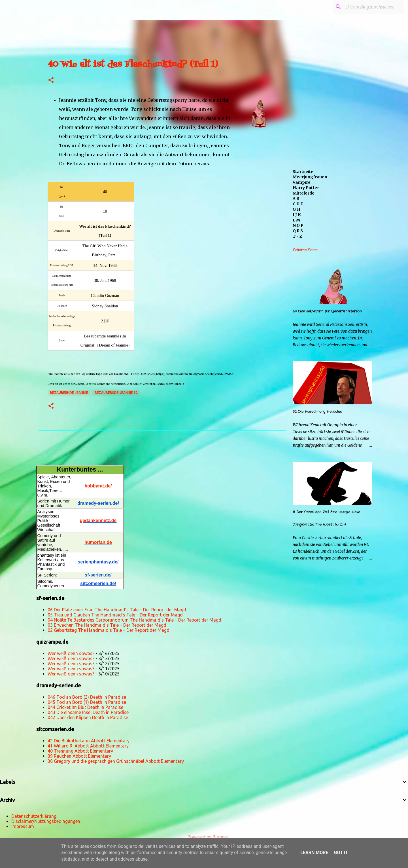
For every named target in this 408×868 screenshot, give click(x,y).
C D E (298, 204)
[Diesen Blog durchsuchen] (374, 7)
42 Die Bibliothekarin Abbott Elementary (89, 741)
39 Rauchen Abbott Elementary (79, 756)
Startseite (303, 172)
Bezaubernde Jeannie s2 (116, 393)
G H (297, 209)
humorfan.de (98, 542)
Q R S (298, 231)
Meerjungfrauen (310, 177)
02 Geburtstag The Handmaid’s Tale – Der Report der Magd (109, 630)
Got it (341, 853)
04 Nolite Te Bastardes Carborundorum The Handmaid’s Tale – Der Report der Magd (134, 620)
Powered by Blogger (204, 837)
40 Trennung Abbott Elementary (80, 751)
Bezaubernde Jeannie (69, 393)
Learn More (314, 853)
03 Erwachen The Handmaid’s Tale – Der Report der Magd (107, 625)
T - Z (297, 236)
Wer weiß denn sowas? (71, 653)
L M (296, 220)
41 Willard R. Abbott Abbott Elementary (88, 746)
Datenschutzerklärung (34, 816)
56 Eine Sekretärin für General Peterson (327, 311)
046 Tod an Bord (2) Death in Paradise (87, 697)
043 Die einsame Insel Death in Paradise (88, 712)
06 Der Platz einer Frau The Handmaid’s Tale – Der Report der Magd (117, 610)
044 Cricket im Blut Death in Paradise (85, 707)
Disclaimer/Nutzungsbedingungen (46, 821)
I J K (297, 215)
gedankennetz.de (98, 520)
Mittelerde (304, 193)
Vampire (302, 182)
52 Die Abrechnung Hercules (317, 412)
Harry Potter (306, 188)
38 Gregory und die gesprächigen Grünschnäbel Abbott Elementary (116, 761)
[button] (51, 80)
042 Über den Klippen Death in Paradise (88, 717)
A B (296, 198)
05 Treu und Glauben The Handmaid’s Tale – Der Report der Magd (115, 615)
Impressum (23, 826)
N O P (298, 225)
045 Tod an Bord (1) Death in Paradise (87, 702)
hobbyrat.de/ (98, 486)
